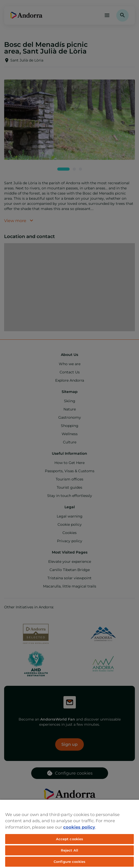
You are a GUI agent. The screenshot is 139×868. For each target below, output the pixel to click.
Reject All (69, 850)
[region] (69, 834)
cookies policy (79, 827)
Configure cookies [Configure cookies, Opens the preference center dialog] (69, 862)
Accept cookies (70, 839)
